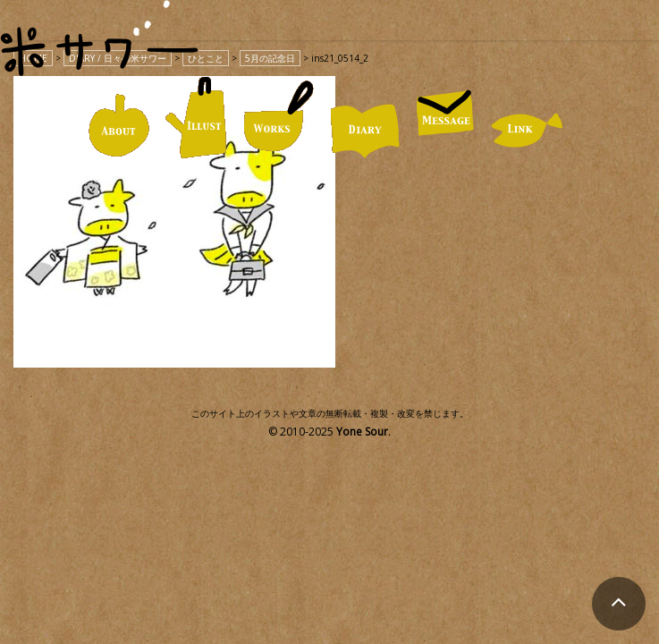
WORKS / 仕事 (279, 117)
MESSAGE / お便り (445, 113)
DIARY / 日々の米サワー (365, 131)
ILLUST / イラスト (196, 118)
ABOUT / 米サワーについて (118, 126)
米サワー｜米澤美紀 (99, 51)
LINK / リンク (527, 130)
